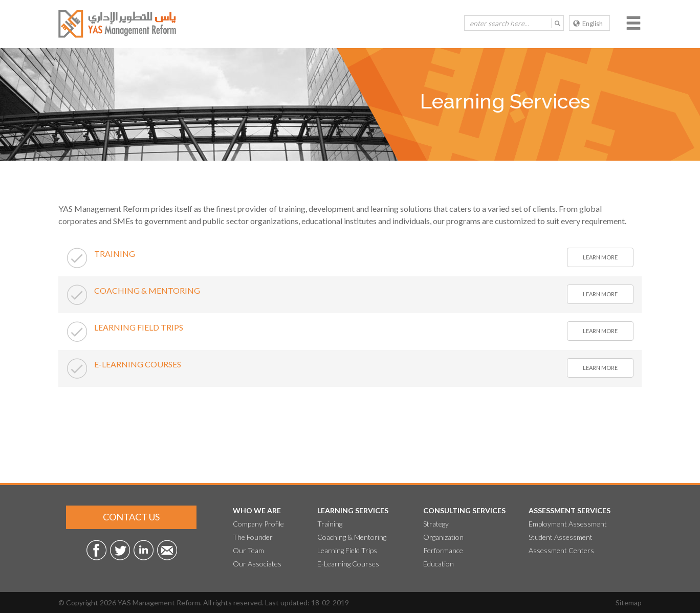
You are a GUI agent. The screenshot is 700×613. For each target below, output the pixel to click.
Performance (443, 550)
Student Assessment (561, 537)
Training (330, 524)
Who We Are (257, 510)
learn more (600, 257)
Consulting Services (464, 510)
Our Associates (257, 564)
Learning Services (353, 510)
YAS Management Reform (159, 603)
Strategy (436, 524)
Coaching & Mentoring (352, 537)
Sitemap (629, 603)
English (588, 24)
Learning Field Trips (347, 550)
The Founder (253, 537)
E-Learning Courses (348, 564)
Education (439, 564)
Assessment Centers (561, 550)
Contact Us (131, 517)
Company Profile (258, 524)
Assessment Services (570, 510)
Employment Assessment (568, 524)
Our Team (248, 550)
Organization (443, 537)
